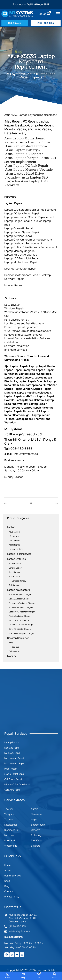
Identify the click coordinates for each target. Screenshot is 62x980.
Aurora (35, 809)
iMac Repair (11, 769)
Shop (7, 881)
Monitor (12, 656)
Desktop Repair (12, 748)
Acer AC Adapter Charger (20, 594)
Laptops (12, 527)
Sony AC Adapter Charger (20, 629)
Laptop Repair (12, 742)
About (8, 870)
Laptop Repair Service (19, 554)
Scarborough (38, 825)
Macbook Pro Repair (15, 763)
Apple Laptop (15, 545)
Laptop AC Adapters (19, 590)
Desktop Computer (18, 638)
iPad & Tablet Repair (15, 774)
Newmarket (37, 814)
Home (7, 865)
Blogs (7, 886)
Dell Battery (14, 585)
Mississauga (11, 825)
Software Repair (13, 790)
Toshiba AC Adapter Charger (21, 633)
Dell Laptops (14, 540)
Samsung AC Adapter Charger (22, 603)
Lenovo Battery (16, 568)
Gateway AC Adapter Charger (22, 612)
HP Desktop (14, 647)
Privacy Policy (12, 897)
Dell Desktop (14, 651)
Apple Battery (15, 563)
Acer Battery (14, 576)
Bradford (36, 846)
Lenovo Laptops (16, 549)
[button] (58, 14)
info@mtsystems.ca (26, 454)
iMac (11, 643)
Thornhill (9, 809)
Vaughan (9, 814)
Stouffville (36, 840)
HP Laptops (14, 536)
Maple (34, 819)
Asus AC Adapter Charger (20, 616)
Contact (9, 891)
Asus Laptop (14, 532)
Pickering (36, 835)
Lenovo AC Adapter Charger (21, 625)
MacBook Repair (13, 753)
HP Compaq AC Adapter (19, 620)
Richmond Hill (12, 830)
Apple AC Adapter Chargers (21, 607)
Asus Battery (14, 572)
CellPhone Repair (14, 779)
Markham (9, 835)
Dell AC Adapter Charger (20, 599)
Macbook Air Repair (14, 758)
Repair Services (13, 876)
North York (10, 840)
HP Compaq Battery (17, 581)
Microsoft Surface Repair (18, 784)
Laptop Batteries (17, 559)
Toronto (9, 819)
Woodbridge (11, 846)
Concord (36, 830)
